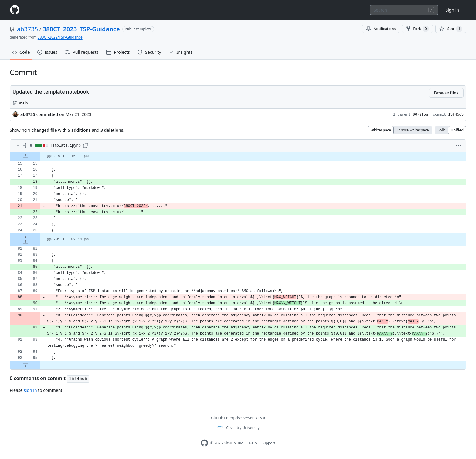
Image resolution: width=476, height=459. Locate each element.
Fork (417, 29)
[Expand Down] (25, 236)
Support (269, 443)
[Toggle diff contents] (17, 146)
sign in (30, 390)
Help (253, 443)
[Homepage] (15, 10)
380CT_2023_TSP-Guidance (81, 29)
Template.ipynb (65, 146)
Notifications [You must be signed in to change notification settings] (381, 29)
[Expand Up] (25, 156)
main (23, 103)
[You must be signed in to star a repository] (451, 29)
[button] (86, 146)
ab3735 (27, 29)
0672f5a (420, 115)
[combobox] (404, 10)
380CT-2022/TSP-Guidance (60, 37)
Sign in (452, 10)
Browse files (446, 93)
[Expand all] (25, 146)
